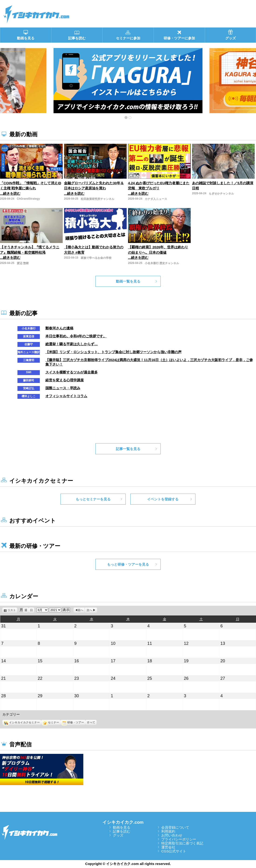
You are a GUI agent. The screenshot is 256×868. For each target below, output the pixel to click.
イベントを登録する (163, 499)
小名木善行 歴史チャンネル (162, 263)
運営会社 (168, 847)
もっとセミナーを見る (93, 499)
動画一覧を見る (128, 281)
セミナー (51, 722)
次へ (89, 610)
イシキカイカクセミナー (22, 722)
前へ (81, 610)
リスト (12, 610)
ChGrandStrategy (28, 199)
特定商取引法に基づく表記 (182, 843)
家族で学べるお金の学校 (96, 258)
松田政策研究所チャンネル (98, 199)
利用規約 (168, 831)
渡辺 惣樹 (23, 263)
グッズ (118, 835)
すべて (91, 722)
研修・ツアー (73, 722)
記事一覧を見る (128, 449)
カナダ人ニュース (156, 199)
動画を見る (122, 827)
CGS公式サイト (174, 851)
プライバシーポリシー (179, 839)
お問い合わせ (172, 835)
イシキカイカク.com (123, 822)
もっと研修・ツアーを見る (128, 564)
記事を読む (122, 831)
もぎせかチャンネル (221, 194)
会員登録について (175, 827)
